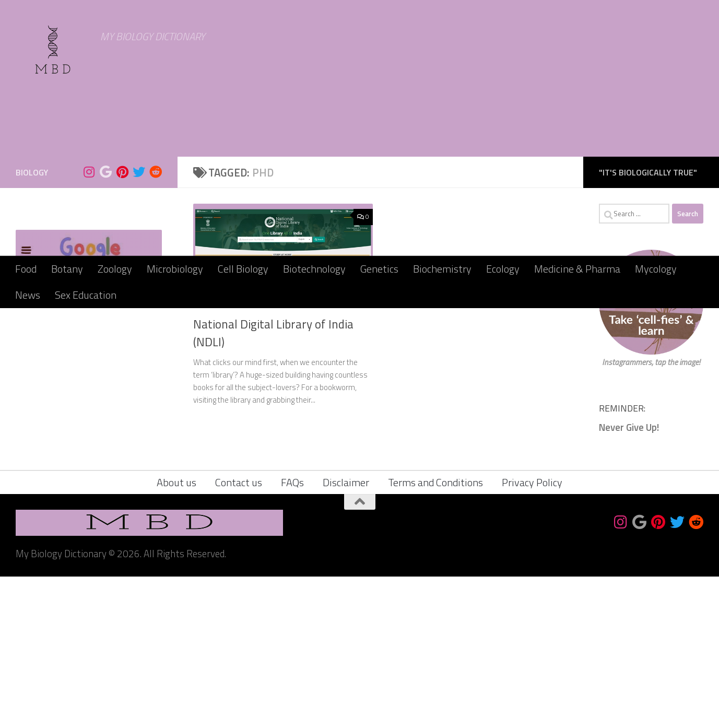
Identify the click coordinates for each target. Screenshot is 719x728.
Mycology (656, 269)
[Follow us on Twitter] (139, 323)
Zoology (115, 269)
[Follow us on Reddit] (156, 323)
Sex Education (86, 295)
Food (26, 269)
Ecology (503, 269)
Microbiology (175, 269)
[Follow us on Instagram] (89, 323)
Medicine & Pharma (577, 269)
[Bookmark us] (105, 323)
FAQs (292, 634)
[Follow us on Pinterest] (122, 323)
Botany (67, 269)
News (28, 295)
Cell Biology (243, 269)
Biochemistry (442, 269)
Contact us (239, 634)
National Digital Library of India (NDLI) (273, 484)
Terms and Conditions (435, 634)
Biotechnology (314, 269)
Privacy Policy (532, 634)
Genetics (379, 269)
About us (176, 634)
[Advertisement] (360, 178)
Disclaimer (346, 634)
